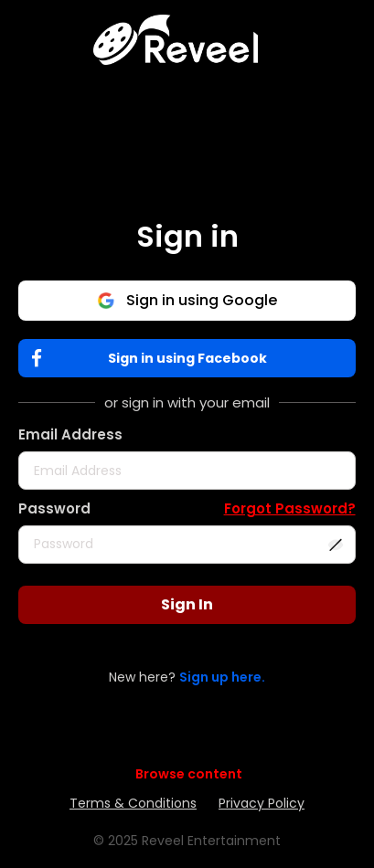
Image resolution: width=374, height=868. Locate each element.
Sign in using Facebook (153, 359)
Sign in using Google (187, 300)
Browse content (189, 774)
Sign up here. (222, 677)
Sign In (187, 604)
